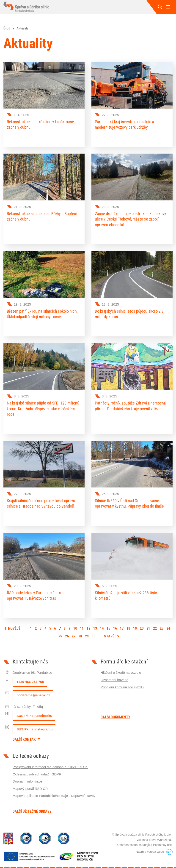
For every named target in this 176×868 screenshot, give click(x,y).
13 (95, 624)
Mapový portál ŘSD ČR (30, 784)
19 (135, 624)
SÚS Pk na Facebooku (35, 711)
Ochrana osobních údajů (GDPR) (38, 769)
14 (102, 624)
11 (82, 624)
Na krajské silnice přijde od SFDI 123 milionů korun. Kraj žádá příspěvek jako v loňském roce (43, 406)
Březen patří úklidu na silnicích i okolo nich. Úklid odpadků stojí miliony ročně (42, 312)
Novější (15, 624)
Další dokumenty (115, 713)
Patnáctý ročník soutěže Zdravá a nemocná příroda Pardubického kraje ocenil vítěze (130, 403)
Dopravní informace (28, 776)
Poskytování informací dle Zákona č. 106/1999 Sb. (51, 762)
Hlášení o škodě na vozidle (121, 668)
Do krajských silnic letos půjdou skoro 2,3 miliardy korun (129, 312)
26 (67, 632)
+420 (30, 677)
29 (87, 632)
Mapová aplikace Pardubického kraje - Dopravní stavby (55, 791)
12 (88, 624)
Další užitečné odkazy (32, 807)
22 (155, 624)
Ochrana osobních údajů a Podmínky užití (145, 840)
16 (115, 624)
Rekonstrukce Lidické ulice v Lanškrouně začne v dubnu (40, 124)
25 (60, 632)
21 (148, 624)
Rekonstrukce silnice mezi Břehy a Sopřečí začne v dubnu (42, 216)
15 (108, 624)
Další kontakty (26, 735)
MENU (168, 7)
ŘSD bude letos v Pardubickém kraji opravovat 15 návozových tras (36, 592)
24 (168, 624)
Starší (110, 632)
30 (93, 632)
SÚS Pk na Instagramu (35, 725)
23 (162, 624)
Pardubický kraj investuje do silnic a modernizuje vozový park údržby (124, 124)
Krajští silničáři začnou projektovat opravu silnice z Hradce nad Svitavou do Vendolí (41, 500)
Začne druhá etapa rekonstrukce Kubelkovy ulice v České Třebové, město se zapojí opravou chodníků (131, 218)
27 (74, 632)
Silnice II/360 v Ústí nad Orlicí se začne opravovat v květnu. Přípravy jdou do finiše (129, 500)
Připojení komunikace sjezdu (122, 682)
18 (128, 624)
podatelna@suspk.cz (34, 691)
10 (75, 624)
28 (80, 632)
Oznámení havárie (115, 675)
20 (142, 624)
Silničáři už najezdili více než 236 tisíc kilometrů (126, 592)
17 (122, 624)
